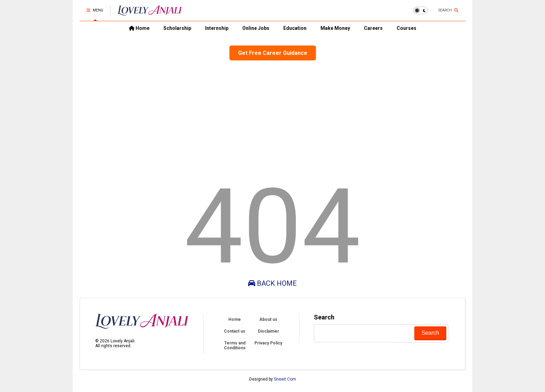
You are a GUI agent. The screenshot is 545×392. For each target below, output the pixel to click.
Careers (373, 28)
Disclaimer (269, 331)
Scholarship (177, 28)
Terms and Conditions (235, 345)
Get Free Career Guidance (273, 53)
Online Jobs (256, 28)
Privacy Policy (268, 343)
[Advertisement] (272, 116)
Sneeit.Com (285, 379)
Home (139, 28)
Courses (406, 28)
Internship (217, 28)
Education (295, 28)
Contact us (235, 331)
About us (268, 319)
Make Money (335, 28)
